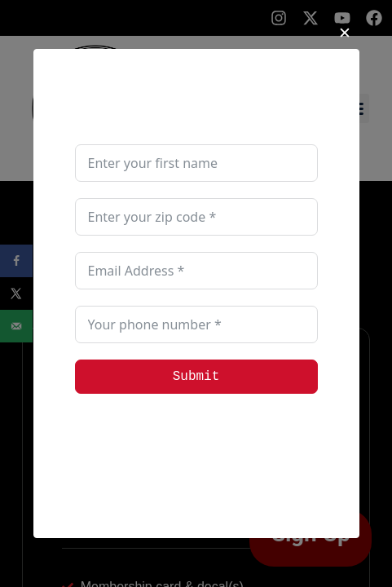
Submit (196, 377)
